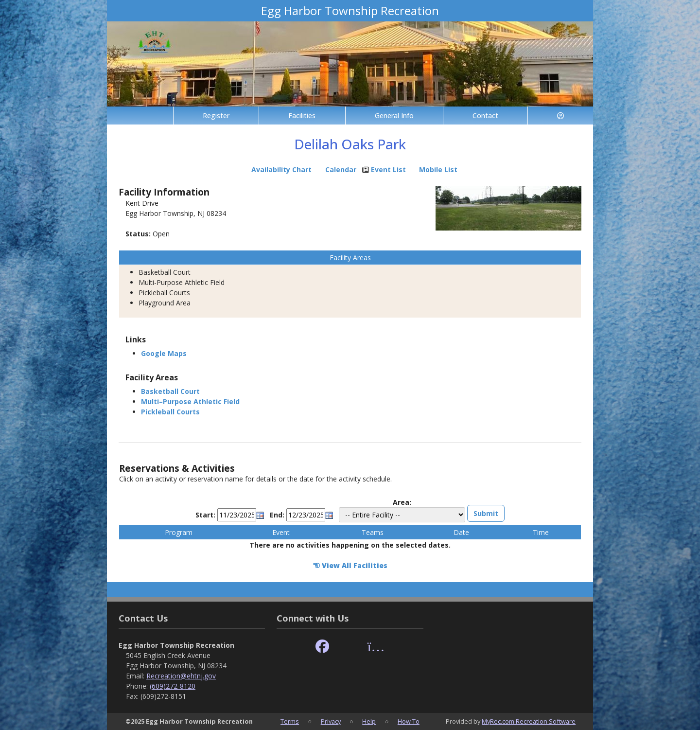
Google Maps (164, 353)
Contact (485, 116)
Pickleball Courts (170, 412)
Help (369, 721)
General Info (394, 116)
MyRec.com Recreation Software (529, 721)
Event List (388, 169)
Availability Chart (277, 169)
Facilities (302, 116)
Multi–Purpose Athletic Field (190, 401)
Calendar (341, 169)
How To (409, 721)
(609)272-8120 (173, 686)
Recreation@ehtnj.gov (181, 676)
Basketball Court (170, 391)
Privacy (331, 721)
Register (216, 116)
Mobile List (438, 169)
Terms (290, 721)
